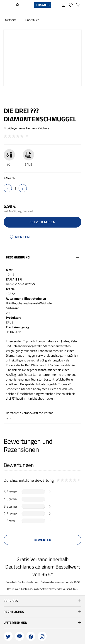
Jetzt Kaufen (43, 222)
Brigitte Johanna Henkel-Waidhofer (27, 128)
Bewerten (43, 540)
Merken (20, 237)
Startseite (10, 20)
